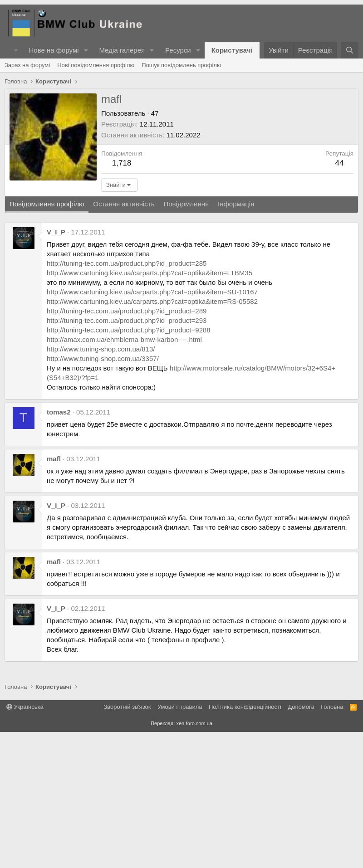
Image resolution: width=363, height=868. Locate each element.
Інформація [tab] (236, 340)
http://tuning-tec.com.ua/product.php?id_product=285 (127, 399)
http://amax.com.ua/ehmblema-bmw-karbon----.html (124, 475)
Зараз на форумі (27, 201)
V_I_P (56, 368)
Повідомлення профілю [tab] (47, 340)
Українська (25, 843)
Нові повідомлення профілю (96, 201)
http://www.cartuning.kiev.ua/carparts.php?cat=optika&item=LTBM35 (150, 409)
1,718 (122, 299)
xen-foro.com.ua (194, 859)
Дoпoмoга (301, 843)
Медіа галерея (122, 50)
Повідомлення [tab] (186, 340)
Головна (332, 843)
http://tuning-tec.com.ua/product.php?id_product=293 (127, 456)
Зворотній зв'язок (127, 843)
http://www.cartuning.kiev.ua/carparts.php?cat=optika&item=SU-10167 (152, 428)
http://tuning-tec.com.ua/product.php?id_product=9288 (129, 466)
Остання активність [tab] (124, 340)
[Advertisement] (181, 127)
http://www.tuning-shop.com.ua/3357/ (103, 495)
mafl (54, 595)
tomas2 (59, 548)
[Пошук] (350, 50)
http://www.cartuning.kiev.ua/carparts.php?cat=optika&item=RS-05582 (152, 437)
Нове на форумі (54, 50)
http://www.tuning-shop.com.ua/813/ (101, 485)
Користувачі (232, 50)
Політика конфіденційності (245, 843)
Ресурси (178, 50)
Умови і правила (180, 843)
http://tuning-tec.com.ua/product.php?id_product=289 (127, 447)
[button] (86, 50)
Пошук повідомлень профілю (181, 201)
